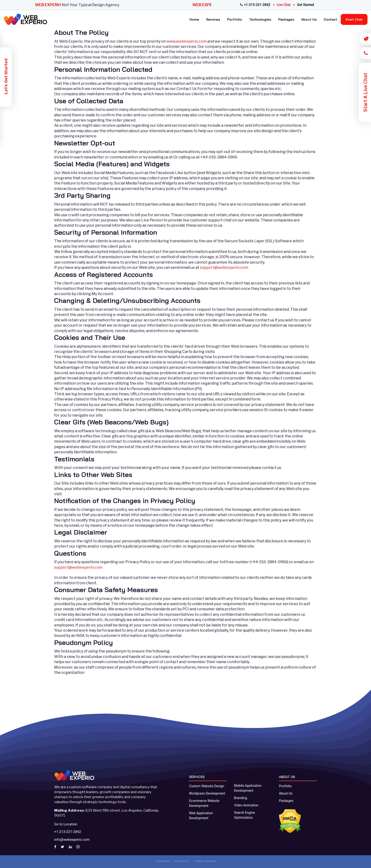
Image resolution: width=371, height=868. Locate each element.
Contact (330, 19)
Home (194, 19)
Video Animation (246, 805)
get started (305, 5)
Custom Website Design (207, 786)
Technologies (260, 19)
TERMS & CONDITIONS (206, 861)
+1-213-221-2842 (255, 5)
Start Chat (354, 19)
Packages (286, 19)
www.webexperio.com (187, 41)
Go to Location (66, 824)
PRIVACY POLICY (182, 861)
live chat (284, 5)
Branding (241, 798)
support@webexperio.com (224, 268)
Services (213, 19)
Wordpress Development (207, 793)
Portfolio (235, 19)
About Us (309, 19)
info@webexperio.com (72, 840)
